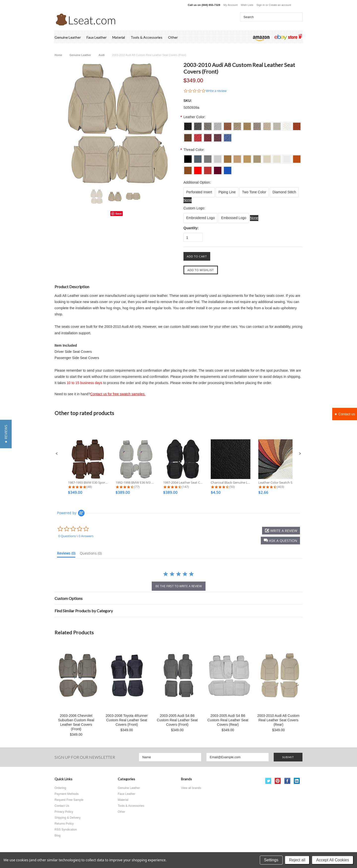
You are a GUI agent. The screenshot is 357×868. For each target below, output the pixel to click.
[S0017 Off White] (287, 125)
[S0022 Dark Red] (208, 136)
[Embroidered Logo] (200, 218)
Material (119, 37)
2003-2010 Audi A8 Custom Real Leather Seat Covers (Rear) (278, 720)
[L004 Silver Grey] (218, 157)
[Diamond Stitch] (284, 192)
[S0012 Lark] (237, 125)
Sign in (261, 5)
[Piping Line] (227, 192)
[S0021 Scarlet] (198, 136)
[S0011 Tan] (228, 125)
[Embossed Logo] (234, 218)
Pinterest (278, 781)
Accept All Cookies (333, 860)
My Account (230, 5)
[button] (57, 454)
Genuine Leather (68, 37)
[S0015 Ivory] (267, 125)
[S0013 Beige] (247, 125)
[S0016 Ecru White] (277, 125)
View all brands (191, 788)
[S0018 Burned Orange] (297, 125)
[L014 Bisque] (257, 157)
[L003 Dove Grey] (208, 157)
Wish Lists (247, 5)
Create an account (280, 5)
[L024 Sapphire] (228, 169)
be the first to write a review (179, 586)
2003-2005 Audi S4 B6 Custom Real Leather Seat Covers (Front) (177, 720)
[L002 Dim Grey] (198, 157)
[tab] (66, 554)
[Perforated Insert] (199, 192)
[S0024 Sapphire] (228, 136)
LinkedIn (297, 781)
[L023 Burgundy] (218, 169)
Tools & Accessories (147, 37)
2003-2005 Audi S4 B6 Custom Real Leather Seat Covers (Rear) (228, 720)
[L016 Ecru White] (277, 157)
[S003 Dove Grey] (208, 125)
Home (58, 55)
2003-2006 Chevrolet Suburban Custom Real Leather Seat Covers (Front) (76, 722)
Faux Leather (97, 37)
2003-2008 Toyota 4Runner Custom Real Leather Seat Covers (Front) (127, 720)
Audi (101, 55)
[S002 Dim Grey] (198, 125)
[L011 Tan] (228, 157)
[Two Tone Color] (254, 192)
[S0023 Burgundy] (218, 136)
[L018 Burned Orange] (297, 157)
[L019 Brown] (188, 169)
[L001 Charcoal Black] (188, 157)
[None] (188, 200)
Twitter (268, 781)
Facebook (287, 781)
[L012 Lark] (237, 157)
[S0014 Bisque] (257, 125)
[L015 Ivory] (267, 157)
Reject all (297, 860)
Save (119, 214)
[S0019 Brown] (188, 136)
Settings (271, 860)
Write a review (216, 91)
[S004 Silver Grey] (218, 125)
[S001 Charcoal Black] (188, 125)
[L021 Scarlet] (198, 169)
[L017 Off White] (287, 157)
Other (173, 37)
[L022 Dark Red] (208, 169)
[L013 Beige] (247, 157)
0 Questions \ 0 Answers (76, 536)
